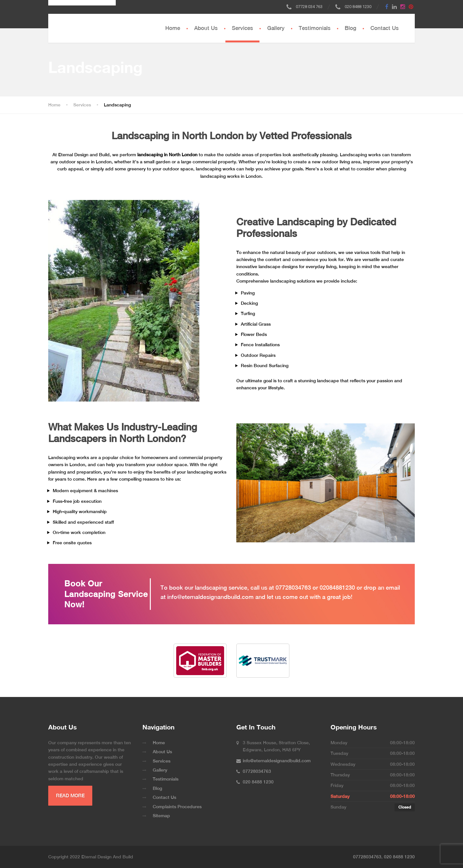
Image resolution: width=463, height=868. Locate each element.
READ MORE (70, 796)
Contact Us (385, 28)
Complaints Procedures (177, 807)
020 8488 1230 (399, 857)
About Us (206, 28)
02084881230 (337, 588)
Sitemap (161, 816)
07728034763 (293, 588)
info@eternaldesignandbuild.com (210, 597)
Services (242, 28)
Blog (350, 28)
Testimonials (315, 28)
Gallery (276, 28)
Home (173, 28)
